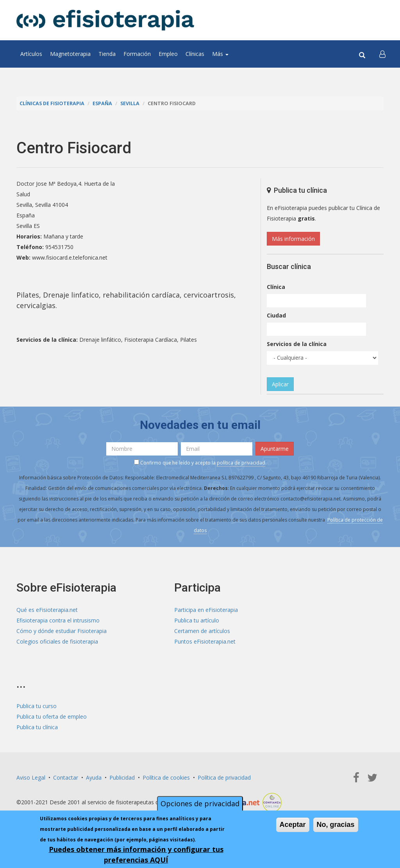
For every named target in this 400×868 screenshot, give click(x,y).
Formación (137, 54)
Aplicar (280, 384)
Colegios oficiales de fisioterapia (57, 641)
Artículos (31, 54)
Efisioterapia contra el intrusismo (58, 620)
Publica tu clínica (37, 727)
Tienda (107, 54)
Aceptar (293, 825)
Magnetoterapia (70, 54)
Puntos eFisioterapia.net (205, 641)
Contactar (66, 777)
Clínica (276, 287)
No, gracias (336, 825)
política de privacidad (241, 463)
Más (220, 54)
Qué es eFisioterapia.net (47, 610)
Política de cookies (166, 777)
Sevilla (130, 103)
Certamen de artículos (202, 631)
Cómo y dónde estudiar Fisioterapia (62, 631)
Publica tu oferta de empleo (52, 716)
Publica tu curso (37, 706)
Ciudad (276, 315)
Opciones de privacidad (200, 803)
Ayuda (94, 777)
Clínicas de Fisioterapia (52, 103)
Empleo (168, 54)
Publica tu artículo (197, 620)
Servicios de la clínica (297, 344)
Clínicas (195, 54)
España (102, 103)
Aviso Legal (31, 777)
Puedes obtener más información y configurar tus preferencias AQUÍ (136, 855)
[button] (382, 54)
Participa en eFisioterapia (206, 610)
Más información (293, 239)
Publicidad (122, 777)
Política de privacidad (224, 777)
